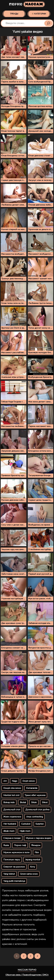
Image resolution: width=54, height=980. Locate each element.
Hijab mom (25, 831)
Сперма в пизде (12, 838)
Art (5, 781)
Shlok (34, 802)
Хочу (32, 867)
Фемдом (36, 845)
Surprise (40, 824)
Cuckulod (26, 824)
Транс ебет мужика (35, 795)
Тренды (14, 14)
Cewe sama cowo (29, 874)
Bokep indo (9, 802)
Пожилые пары (12, 860)
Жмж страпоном (12, 817)
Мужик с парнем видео (39, 838)
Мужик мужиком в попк (16, 852)
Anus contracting (35, 817)
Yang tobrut (9, 874)
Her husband (10, 824)
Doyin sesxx (29, 781)
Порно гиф (20, 845)
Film (37, 852)
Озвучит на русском (14, 867)
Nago (15, 781)
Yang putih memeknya (14, 881)
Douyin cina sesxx (12, 788)
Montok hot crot (11, 795)
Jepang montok (33, 860)
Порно (27, 4)
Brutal (23, 802)
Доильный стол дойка (37, 810)
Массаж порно (27, 970)
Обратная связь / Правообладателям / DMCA (27, 975)
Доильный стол (12, 810)
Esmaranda (32, 788)
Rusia (6, 845)
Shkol (45, 802)
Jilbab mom (9, 831)
